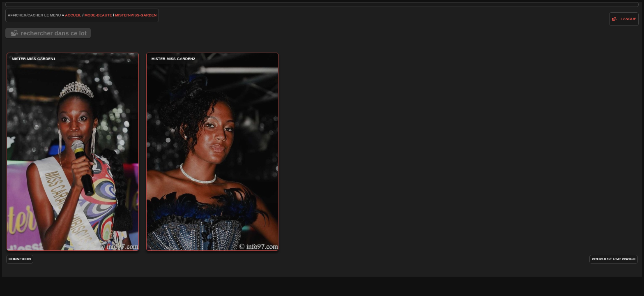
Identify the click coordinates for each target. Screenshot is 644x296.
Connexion (20, 259)
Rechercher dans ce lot (54, 33)
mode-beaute (98, 15)
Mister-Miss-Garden (136, 15)
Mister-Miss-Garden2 (212, 152)
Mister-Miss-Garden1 (73, 152)
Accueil (73, 15)
